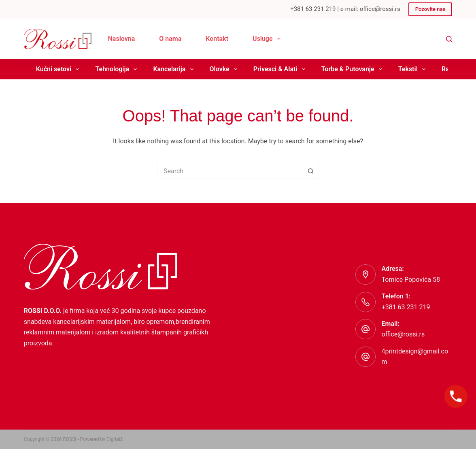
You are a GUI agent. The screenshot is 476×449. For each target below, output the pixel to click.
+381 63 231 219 (406, 307)
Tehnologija (118, 69)
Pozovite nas (430, 9)
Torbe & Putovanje (353, 69)
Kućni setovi (59, 69)
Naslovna (121, 39)
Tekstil (413, 69)
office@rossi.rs (403, 334)
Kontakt (217, 39)
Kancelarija (175, 69)
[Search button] (311, 171)
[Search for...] (230, 171)
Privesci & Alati (281, 69)
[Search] (449, 39)
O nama (170, 39)
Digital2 (115, 439)
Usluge (268, 39)
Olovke (225, 69)
